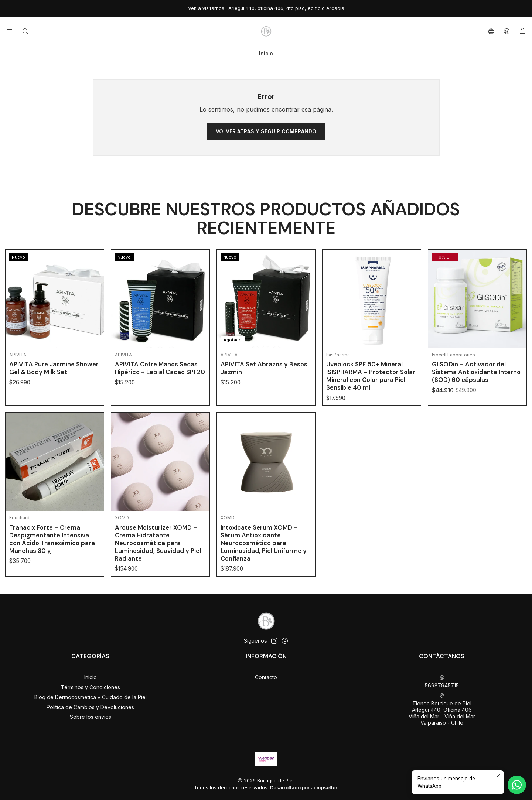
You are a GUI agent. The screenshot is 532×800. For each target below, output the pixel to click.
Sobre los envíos (91, 717)
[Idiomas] (491, 31)
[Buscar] (25, 31)
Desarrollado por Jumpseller (304, 788)
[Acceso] (507, 31)
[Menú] (9, 31)
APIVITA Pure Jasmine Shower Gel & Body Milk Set (54, 400)
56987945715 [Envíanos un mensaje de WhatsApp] (442, 682)
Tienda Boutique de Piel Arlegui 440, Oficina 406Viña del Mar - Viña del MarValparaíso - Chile (442, 710)
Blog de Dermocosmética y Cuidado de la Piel (91, 697)
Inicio (91, 677)
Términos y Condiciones (91, 687)
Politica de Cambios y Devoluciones (90, 707)
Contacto (266, 677)
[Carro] (523, 31)
